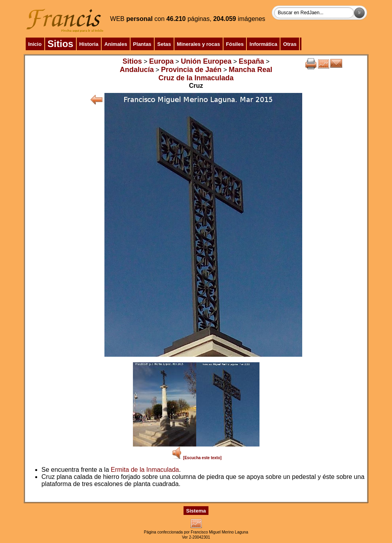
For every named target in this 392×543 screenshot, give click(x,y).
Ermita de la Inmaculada (145, 470)
